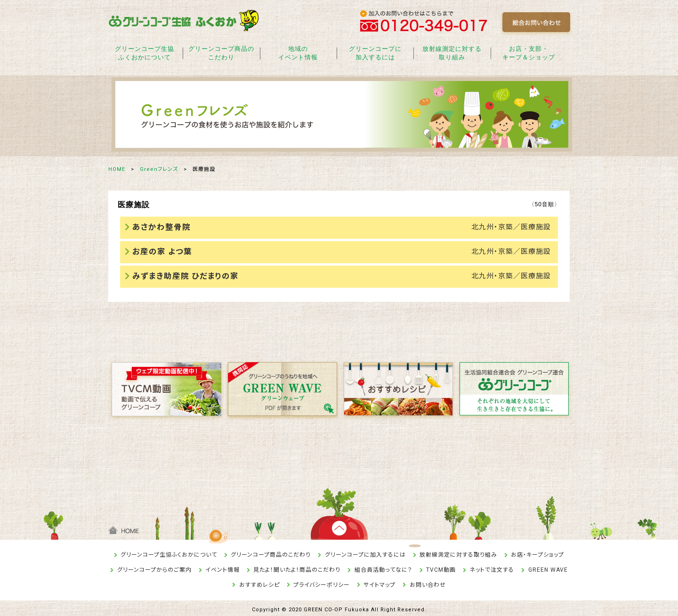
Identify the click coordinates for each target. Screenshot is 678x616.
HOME (117, 169)
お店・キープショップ (537, 552)
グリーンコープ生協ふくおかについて (145, 53)
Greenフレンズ (159, 169)
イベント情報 (222, 567)
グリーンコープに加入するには (375, 53)
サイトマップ (379, 582)
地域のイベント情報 (298, 53)
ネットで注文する (492, 567)
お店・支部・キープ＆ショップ (529, 53)
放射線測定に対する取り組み (452, 53)
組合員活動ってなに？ (383, 567)
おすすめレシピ (259, 582)
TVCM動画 (441, 567)
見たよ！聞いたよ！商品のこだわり (297, 567)
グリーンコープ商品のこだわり (221, 53)
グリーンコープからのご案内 (154, 567)
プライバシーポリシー (322, 582)
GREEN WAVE (548, 567)
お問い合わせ (428, 582)
